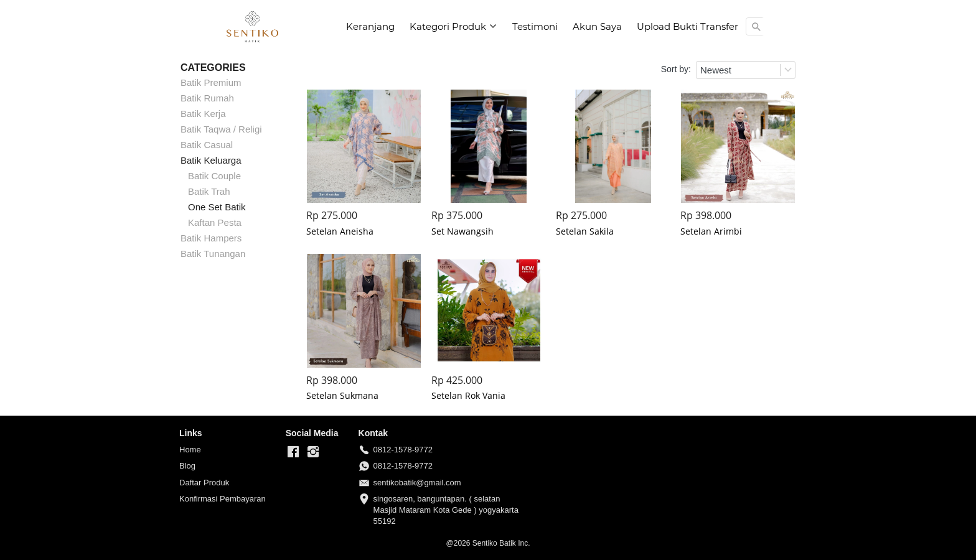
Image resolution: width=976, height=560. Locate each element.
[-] (293, 452)
